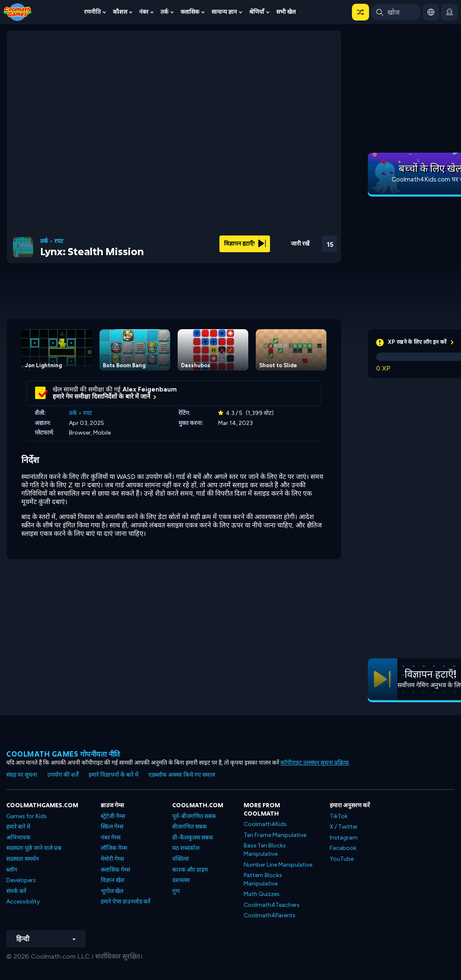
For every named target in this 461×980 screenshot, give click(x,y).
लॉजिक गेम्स (114, 848)
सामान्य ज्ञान (224, 12)
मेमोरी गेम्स (112, 859)
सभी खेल (286, 12)
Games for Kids (27, 816)
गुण (176, 891)
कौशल (120, 12)
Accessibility (23, 902)
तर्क (164, 12)
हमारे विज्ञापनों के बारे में (113, 775)
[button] (360, 12)
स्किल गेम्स (112, 827)
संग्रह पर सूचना (22, 775)
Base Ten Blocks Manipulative (265, 850)
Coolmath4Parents (270, 915)
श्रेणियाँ (257, 12)
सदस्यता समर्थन (23, 859)
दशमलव (181, 880)
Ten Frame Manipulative (275, 835)
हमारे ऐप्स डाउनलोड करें (126, 902)
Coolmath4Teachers (272, 905)
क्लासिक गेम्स (115, 870)
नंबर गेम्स (111, 838)
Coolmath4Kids (265, 824)
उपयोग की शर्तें (63, 775)
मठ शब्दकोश (186, 848)
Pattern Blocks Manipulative (263, 879)
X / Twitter (344, 827)
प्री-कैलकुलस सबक (193, 838)
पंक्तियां (181, 859)
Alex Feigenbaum (150, 389)
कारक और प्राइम (190, 870)
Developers (21, 880)
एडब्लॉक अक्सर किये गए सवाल (182, 775)
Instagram (344, 838)
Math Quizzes (262, 894)
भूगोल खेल (112, 891)
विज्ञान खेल (112, 880)
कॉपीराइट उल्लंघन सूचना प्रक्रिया (315, 763)
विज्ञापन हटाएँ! (245, 244)
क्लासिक (190, 12)
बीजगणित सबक (190, 827)
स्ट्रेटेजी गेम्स (113, 816)
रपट (59, 241)
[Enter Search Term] (396, 12)
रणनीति (92, 12)
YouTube (342, 859)
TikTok (339, 816)
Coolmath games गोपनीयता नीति (63, 754)
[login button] (449, 12)
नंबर (144, 12)
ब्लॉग (12, 870)
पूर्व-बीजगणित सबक (194, 816)
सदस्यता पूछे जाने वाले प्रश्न (34, 848)
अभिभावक (18, 838)
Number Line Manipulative (278, 865)
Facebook (343, 848)
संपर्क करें (16, 891)
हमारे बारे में (18, 827)
